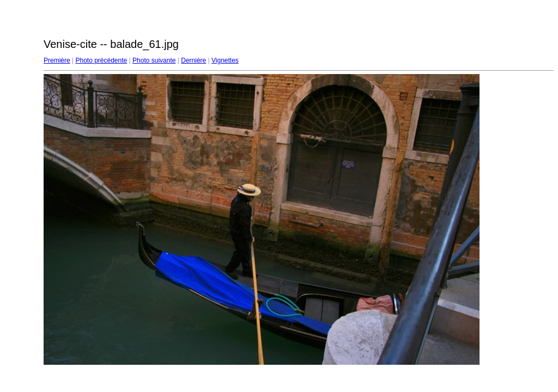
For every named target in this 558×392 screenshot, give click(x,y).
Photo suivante (154, 60)
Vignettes (225, 60)
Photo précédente (101, 60)
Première (57, 60)
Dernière (193, 60)
